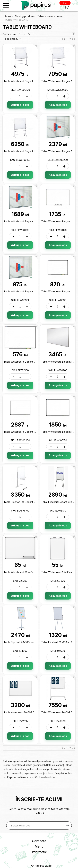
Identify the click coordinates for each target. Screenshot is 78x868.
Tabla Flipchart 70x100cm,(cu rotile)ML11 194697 (31, 642)
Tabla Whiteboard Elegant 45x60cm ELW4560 (30, 362)
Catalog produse (24, 16)
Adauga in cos (20, 105)
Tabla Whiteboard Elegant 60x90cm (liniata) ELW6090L (35, 291)
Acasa (8, 16)
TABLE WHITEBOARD (16, 20)
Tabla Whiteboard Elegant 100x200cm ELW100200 (32, 432)
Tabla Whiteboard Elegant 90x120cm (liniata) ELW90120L (36, 221)
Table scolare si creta (50, 16)
